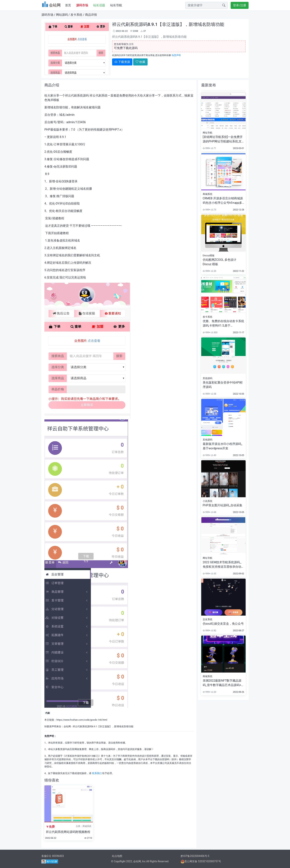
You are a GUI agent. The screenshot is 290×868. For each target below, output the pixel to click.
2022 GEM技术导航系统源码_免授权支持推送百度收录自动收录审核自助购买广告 (223, 565)
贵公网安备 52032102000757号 (201, 861)
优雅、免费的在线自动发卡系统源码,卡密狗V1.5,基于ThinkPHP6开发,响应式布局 (223, 324)
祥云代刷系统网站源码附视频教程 (68, 832)
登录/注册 (240, 5)
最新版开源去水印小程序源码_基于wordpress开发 (223, 446)
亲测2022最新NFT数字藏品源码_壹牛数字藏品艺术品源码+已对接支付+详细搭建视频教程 (223, 683)
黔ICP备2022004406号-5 (195, 856)
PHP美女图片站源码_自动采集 (223, 505)
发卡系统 (76, 15)
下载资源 (122, 62)
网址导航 (208, 133)
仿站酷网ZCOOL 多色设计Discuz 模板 (220, 262)
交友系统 (208, 619)
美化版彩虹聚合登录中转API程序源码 (223, 385)
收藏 (140, 62)
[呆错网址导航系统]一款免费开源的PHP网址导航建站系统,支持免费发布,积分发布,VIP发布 (223, 139)
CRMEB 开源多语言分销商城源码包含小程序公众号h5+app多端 (223, 201)
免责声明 (176, 55)
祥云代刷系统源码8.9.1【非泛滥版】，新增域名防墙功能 (103, 726)
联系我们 (97, 773)
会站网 (67, 726)
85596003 (58, 856)
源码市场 (47, 15)
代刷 (48, 713)
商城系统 (208, 194)
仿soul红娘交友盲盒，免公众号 (223, 624)
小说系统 (208, 501)
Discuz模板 (209, 255)
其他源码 (208, 378)
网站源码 (62, 15)
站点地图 (117, 856)
